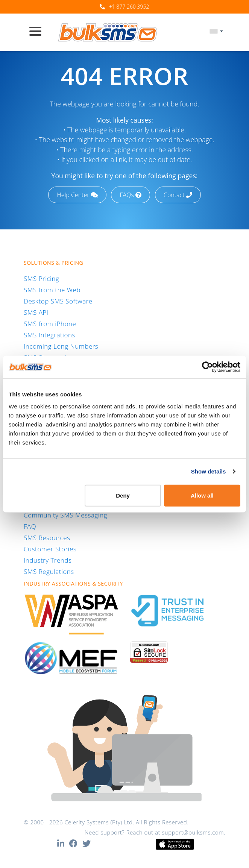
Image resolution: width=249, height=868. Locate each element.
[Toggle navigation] (38, 32)
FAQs (131, 195)
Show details (209, 471)
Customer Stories (50, 549)
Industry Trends (48, 560)
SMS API (36, 312)
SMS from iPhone (50, 324)
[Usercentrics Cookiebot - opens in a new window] (207, 367)
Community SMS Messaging (65, 515)
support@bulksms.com (193, 832)
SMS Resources (47, 538)
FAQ (30, 526)
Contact (178, 195)
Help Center (77, 195)
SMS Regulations (49, 571)
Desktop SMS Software (58, 301)
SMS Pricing (41, 278)
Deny (123, 495)
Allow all (202, 495)
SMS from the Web (52, 290)
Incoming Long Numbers (61, 346)
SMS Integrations (49, 335)
